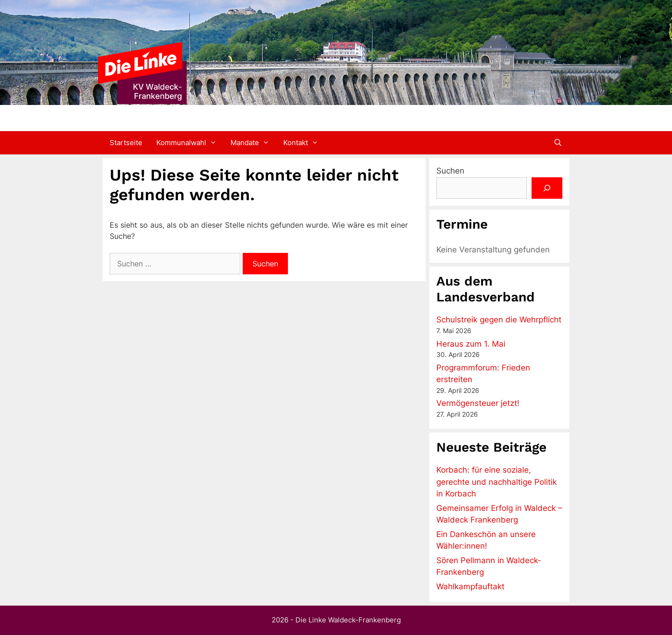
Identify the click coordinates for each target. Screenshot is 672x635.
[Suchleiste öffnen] (558, 143)
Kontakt (304, 143)
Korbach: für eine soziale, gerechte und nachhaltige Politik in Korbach (497, 482)
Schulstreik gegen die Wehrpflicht (499, 320)
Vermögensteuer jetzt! (478, 403)
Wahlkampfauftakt (470, 586)
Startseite (126, 143)
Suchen (450, 171)
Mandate (253, 143)
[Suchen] (547, 188)
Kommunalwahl (190, 143)
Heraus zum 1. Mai (471, 344)
